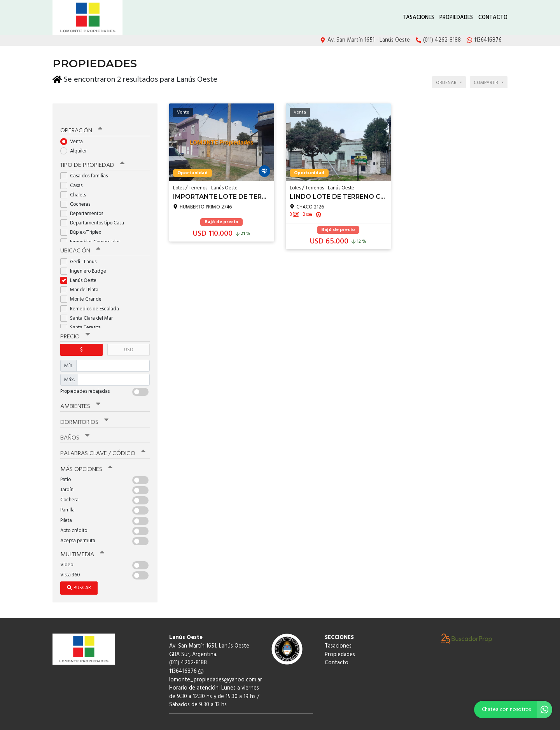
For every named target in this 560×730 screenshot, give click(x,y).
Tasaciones (418, 18)
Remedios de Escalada (92, 296)
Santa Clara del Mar (89, 305)
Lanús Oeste (81, 268)
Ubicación (80, 238)
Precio (74, 324)
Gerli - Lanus (81, 249)
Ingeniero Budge (86, 258)
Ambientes (80, 393)
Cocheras (78, 192)
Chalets (76, 183)
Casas (74, 173)
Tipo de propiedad (90, 153)
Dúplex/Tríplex (83, 220)
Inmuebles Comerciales (93, 230)
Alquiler (76, 139)
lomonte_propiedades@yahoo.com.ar (216, 664)
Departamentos (84, 202)
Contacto (493, 18)
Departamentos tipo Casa (95, 211)
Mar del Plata (82, 277)
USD (129, 337)
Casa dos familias (87, 164)
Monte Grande (83, 287)
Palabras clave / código (102, 439)
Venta (74, 130)
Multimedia (81, 539)
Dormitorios (83, 408)
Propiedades (456, 18)
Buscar (79, 572)
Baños (75, 424)
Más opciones (85, 454)
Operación (80, 119)
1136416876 (186, 655)
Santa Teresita (83, 315)
